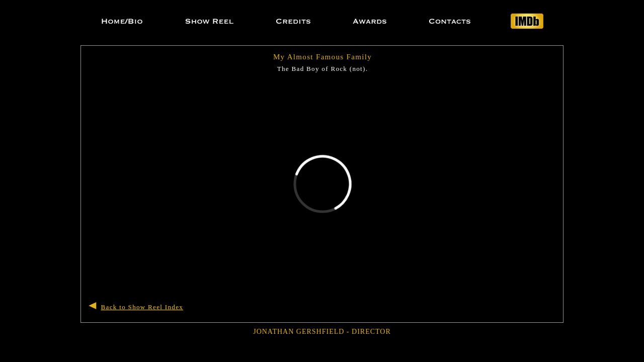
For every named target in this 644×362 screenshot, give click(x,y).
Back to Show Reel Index (142, 307)
